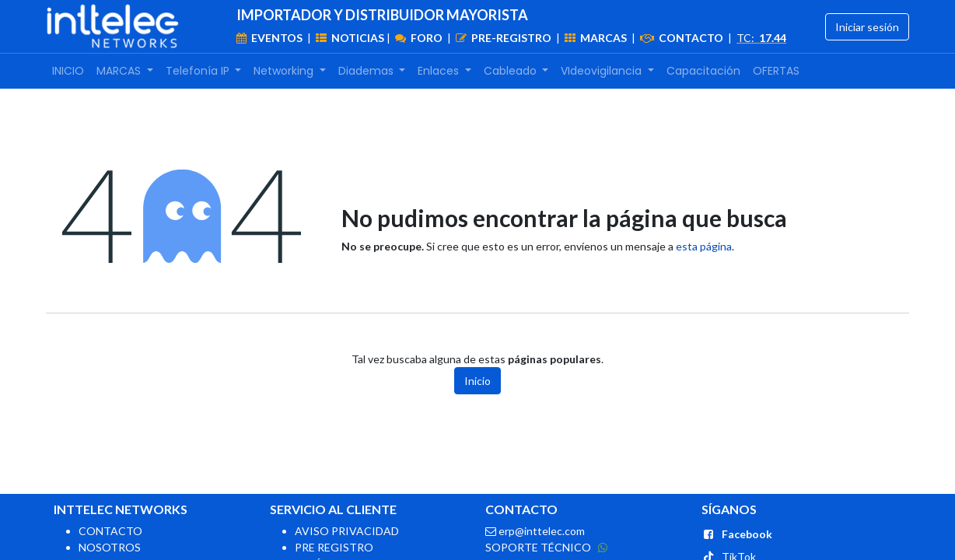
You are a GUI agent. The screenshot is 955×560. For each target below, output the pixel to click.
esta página (704, 246)
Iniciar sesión (867, 27)
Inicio (477, 381)
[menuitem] (68, 71)
